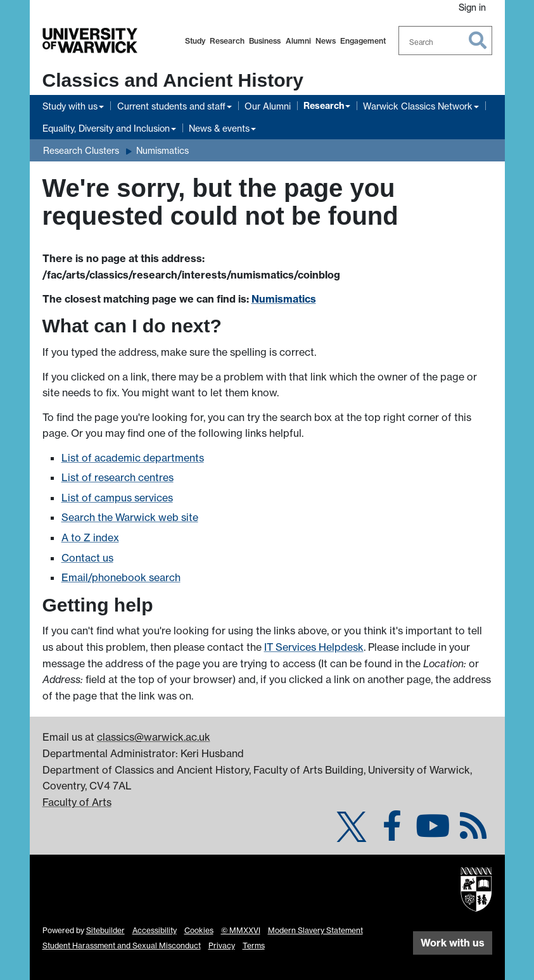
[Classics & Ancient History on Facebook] (392, 833)
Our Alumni (268, 106)
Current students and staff (171, 106)
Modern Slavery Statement (315, 930)
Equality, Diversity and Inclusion (106, 128)
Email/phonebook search (121, 577)
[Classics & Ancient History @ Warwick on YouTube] (433, 833)
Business (265, 41)
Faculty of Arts (77, 802)
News (326, 41)
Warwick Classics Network (418, 106)
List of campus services (117, 498)
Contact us (87, 558)
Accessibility (155, 930)
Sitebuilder (105, 930)
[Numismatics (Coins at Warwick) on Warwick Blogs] (473, 833)
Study (195, 41)
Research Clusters (81, 150)
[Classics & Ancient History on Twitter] (352, 833)
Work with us (453, 943)
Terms (254, 945)
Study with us (70, 106)
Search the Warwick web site (130, 517)
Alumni (298, 41)
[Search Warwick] (445, 41)
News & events (219, 128)
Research (227, 41)
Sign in (472, 7)
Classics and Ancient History (173, 80)
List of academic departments (133, 458)
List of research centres (118, 477)
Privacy (222, 945)
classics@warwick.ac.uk (154, 737)
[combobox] (445, 41)
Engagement (363, 41)
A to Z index (90, 537)
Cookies (199, 930)
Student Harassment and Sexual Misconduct (122, 945)
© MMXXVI (241, 930)
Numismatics (162, 150)
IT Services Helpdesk (314, 647)
